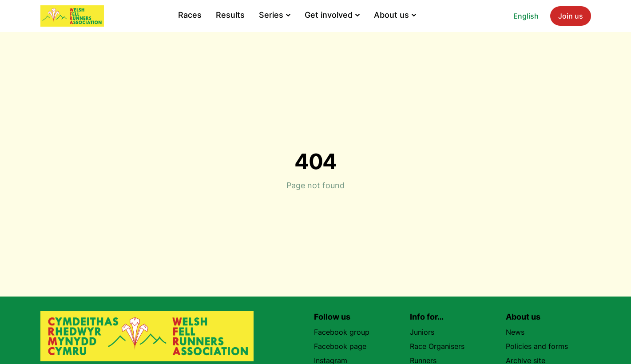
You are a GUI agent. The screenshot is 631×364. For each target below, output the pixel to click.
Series (275, 15)
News (515, 332)
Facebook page (344, 346)
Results (230, 15)
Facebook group (345, 332)
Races (190, 15)
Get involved (332, 15)
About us (395, 15)
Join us (571, 16)
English (526, 16)
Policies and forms (537, 346)
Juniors (422, 332)
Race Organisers (437, 346)
